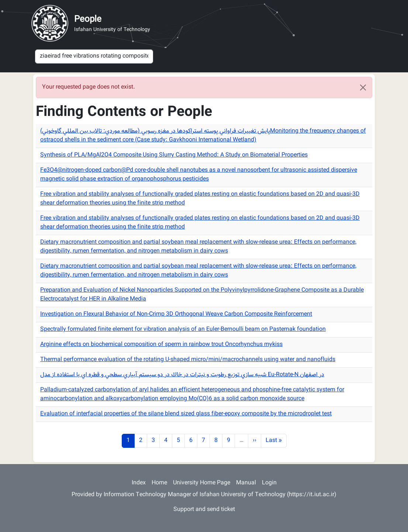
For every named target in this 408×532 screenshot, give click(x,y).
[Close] (363, 87)
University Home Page (202, 483)
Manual (246, 483)
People (88, 20)
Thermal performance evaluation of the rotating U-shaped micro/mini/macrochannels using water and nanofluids (188, 360)
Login (269, 483)
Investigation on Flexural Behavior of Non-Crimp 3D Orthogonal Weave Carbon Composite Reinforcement (176, 314)
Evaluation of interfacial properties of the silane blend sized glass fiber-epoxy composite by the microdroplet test (186, 414)
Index (139, 483)
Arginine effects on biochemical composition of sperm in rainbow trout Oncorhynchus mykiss (161, 345)
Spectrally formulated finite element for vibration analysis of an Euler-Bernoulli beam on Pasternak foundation (183, 330)
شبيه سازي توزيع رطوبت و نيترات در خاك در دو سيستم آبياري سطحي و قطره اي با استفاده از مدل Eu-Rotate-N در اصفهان (182, 375)
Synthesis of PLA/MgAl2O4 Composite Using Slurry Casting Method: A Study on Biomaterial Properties (174, 155)
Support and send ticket (204, 510)
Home (159, 483)
